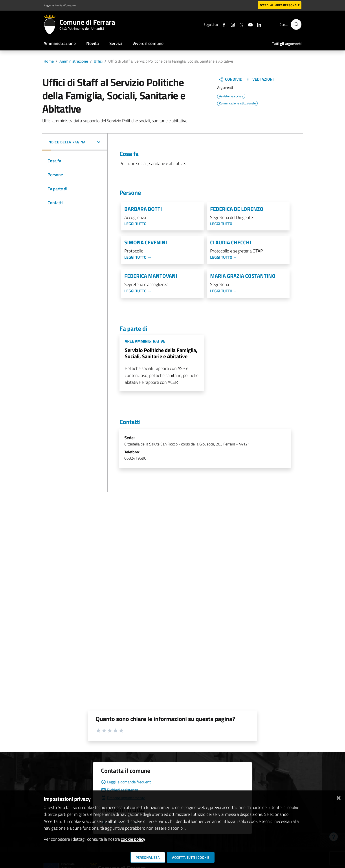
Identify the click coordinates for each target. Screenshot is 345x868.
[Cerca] (296, 24)
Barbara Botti (143, 209)
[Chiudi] (339, 797)
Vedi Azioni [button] (260, 79)
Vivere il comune (148, 43)
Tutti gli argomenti (287, 44)
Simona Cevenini (146, 242)
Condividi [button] (231, 79)
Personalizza (148, 857)
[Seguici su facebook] (222, 24)
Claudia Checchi (231, 242)
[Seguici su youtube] (248, 24)
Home (49, 61)
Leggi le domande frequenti (126, 782)
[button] (75, 143)
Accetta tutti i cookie (191, 857)
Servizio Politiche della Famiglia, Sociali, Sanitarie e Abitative (161, 353)
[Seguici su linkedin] (257, 24)
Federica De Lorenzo (237, 209)
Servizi (116, 43)
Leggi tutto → (138, 224)
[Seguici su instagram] (231, 24)
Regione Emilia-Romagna (60, 5)
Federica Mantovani (151, 276)
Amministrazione (60, 43)
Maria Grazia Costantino (243, 276)
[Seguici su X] (240, 24)
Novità (93, 43)
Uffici (98, 61)
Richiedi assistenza (120, 790)
